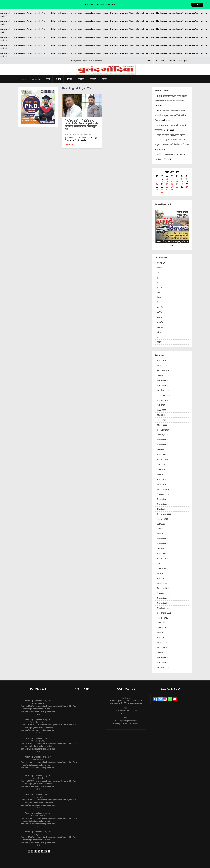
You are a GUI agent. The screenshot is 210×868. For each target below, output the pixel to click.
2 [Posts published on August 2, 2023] (167, 170)
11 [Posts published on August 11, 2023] (177, 173)
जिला (48, 70)
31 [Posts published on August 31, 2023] (172, 181)
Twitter (172, 52)
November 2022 (164, 535)
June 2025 (162, 402)
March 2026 (162, 357)
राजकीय (93, 70)
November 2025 (164, 377)
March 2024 (162, 476)
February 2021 (163, 639)
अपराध (69, 70)
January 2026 (163, 367)
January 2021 (163, 644)
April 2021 (161, 629)
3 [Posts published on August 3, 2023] (172, 170)
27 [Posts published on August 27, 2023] (187, 178)
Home (23, 70)
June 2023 (162, 520)
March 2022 (162, 575)
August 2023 (163, 510)
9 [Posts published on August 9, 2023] (167, 173)
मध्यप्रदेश (160, 299)
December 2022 (164, 530)
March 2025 (162, 416)
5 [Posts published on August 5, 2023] (182, 170)
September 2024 (164, 446)
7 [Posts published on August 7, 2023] (157, 173)
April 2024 (161, 471)
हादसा (159, 333)
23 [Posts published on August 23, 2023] (167, 178)
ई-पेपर (58, 70)
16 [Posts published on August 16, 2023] (167, 176)
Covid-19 (36, 70)
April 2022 (161, 570)
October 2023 (163, 500)
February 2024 (163, 481)
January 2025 (163, 426)
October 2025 (163, 382)
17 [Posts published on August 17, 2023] (172, 176)
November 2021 (164, 594)
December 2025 (164, 372)
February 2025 (163, 421)
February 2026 (163, 362)
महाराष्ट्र (160, 309)
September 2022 (164, 545)
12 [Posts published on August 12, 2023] (182, 173)
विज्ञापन (160, 319)
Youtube (148, 52)
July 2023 (161, 515)
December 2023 (164, 491)
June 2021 (162, 619)
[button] (25, 98)
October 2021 (163, 599)
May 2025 (161, 406)
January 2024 (163, 486)
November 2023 (164, 496)
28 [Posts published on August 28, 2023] (157, 181)
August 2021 (163, 609)
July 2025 (161, 397)
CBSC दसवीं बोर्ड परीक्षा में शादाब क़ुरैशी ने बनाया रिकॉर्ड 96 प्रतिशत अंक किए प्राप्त (171, 90)
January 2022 (163, 585)
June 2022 (162, 560)
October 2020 (163, 659)
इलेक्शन (160, 269)
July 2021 (161, 614)
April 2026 (161, 352)
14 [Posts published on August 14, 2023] (157, 176)
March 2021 (162, 634)
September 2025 (164, 387)
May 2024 (161, 466)
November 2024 (164, 436)
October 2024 (163, 441)
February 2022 (163, 580)
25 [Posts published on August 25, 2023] (177, 178)
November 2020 (164, 654)
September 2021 (164, 604)
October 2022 (163, 540)
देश (158, 294)
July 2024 (161, 456)
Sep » (163, 184)
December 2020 (164, 649)
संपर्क (105, 70)
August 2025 (163, 392)
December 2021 (164, 589)
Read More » (70, 136)
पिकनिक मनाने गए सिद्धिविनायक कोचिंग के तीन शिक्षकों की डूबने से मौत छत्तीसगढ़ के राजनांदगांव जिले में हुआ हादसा (82, 116)
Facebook (160, 52)
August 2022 (163, 550)
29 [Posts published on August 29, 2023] (162, 181)
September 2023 (164, 505)
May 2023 (161, 525)
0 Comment (87, 126)
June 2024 (162, 461)
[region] (38, 98)
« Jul (157, 184)
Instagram (184, 52)
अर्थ (159, 264)
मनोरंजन (81, 70)
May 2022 (161, 565)
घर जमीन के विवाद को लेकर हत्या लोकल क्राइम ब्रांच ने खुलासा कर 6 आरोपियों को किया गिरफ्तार (171, 107)
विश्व (159, 324)
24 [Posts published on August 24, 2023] (172, 178)
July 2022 (161, 555)
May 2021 (161, 624)
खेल (159, 284)
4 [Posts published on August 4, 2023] (177, 170)
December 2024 (164, 431)
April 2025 (161, 411)
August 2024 (163, 451)
